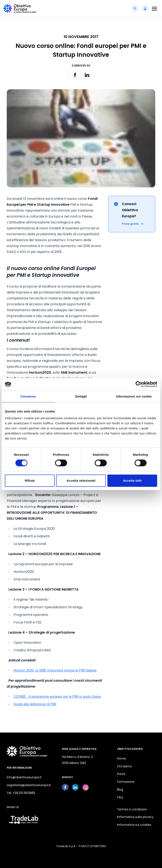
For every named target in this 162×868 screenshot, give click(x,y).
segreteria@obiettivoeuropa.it (29, 785)
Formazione (126, 782)
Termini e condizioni (132, 809)
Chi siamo (124, 766)
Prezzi (121, 774)
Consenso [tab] (28, 396)
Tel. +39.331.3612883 (21, 793)
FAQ (120, 797)
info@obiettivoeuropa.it (24, 777)
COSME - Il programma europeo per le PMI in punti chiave (57, 697)
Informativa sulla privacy (135, 817)
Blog (120, 790)
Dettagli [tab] (81, 396)
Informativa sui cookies (134, 825)
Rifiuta (30, 481)
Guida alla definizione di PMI (35, 704)
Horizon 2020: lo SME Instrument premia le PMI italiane (55, 670)
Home (121, 758)
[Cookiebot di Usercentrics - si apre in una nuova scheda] (139, 384)
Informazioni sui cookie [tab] (134, 396)
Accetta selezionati (81, 481)
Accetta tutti (132, 481)
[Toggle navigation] (154, 9)
